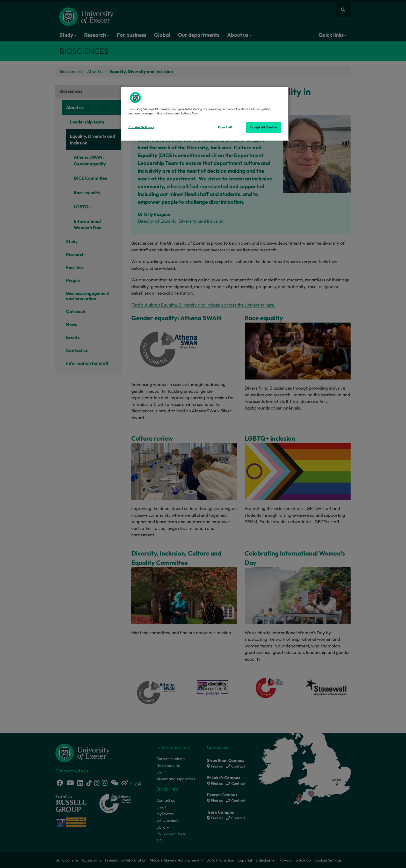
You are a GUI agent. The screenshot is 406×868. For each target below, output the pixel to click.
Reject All (225, 127)
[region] (205, 114)
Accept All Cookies (264, 127)
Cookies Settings (141, 127)
